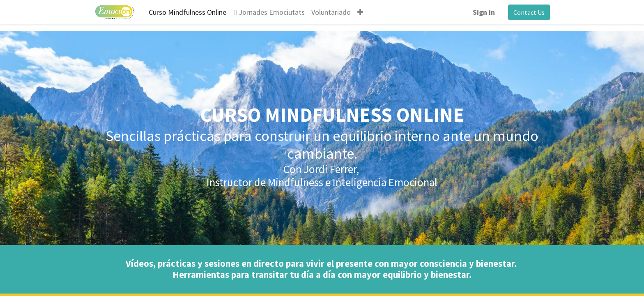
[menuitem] (187, 12)
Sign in (484, 12)
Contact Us (529, 12)
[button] (360, 12)
